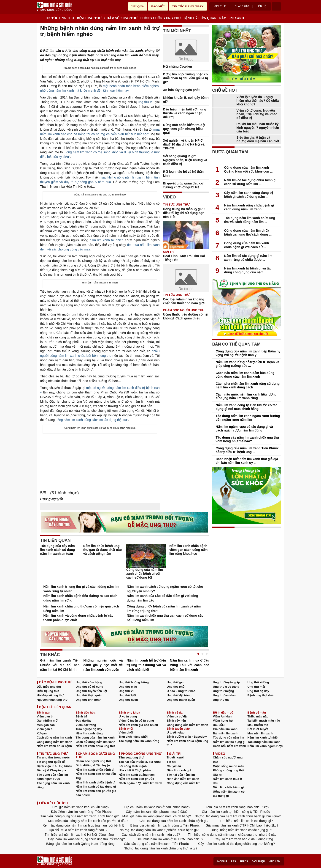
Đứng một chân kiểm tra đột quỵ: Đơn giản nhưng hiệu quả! (184, 129)
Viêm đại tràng (86, 725)
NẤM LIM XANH (232, 18)
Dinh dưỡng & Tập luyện (93, 765)
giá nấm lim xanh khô (74, 807)
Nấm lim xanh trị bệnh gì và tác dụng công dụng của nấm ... (248, 270)
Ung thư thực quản (89, 695)
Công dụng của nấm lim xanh (187, 725)
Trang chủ (40, 17)
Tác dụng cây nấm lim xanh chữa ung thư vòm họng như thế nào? (247, 439)
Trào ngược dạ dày (89, 729)
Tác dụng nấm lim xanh (264, 742)
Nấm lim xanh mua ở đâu (227, 781)
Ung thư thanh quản (181, 700)
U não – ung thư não (181, 691)
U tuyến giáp (176, 732)
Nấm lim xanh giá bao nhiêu (138, 725)
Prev (44, 658)
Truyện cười (175, 757)
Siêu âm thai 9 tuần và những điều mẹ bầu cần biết (258, 139)
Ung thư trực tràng (226, 687)
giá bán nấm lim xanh (155, 825)
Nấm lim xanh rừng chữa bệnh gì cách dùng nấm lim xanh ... (249, 207)
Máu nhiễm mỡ (258, 725)
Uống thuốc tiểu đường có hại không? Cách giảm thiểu (186, 316)
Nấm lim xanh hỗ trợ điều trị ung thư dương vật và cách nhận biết (146, 665)
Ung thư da (221, 700)
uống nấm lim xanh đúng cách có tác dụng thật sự (91, 420)
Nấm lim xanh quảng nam (137, 775)
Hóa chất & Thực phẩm (135, 770)
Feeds (244, 861)
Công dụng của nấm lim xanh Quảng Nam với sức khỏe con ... (248, 169)
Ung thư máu (128, 687)
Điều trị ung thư (48, 691)
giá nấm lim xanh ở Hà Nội (78, 835)
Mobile (222, 861)
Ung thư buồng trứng (134, 682)
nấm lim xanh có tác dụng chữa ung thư (234, 844)
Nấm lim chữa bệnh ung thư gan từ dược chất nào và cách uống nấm (103, 550)
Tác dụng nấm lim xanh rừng (139, 741)
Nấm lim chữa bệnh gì (228, 787)
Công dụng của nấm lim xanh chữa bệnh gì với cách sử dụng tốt (145, 574)
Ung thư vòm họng (89, 682)
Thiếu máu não (258, 716)
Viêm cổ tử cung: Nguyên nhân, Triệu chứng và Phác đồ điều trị (257, 114)
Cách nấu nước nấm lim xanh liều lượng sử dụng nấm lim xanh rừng (246, 396)
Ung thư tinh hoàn (89, 700)
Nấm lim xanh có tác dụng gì (96, 787)
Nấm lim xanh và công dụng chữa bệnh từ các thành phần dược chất (78, 618)
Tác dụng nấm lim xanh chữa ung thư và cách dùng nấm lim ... (250, 220)
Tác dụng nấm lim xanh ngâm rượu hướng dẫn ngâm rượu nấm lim (248, 418)
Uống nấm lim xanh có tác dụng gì (229, 794)
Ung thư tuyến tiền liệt (91, 691)
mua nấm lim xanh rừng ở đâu (82, 830)
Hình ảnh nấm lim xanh (183, 779)
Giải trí (169, 252)
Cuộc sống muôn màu (229, 766)
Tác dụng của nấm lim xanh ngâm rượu (52, 777)
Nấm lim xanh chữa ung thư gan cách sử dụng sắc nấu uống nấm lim (165, 618)
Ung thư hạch (128, 700)
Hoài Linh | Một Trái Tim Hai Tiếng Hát (184, 258)
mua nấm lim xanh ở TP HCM (233, 825)
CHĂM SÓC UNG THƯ (121, 18)
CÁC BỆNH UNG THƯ (55, 682)
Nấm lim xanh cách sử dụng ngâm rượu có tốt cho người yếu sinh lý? (165, 589)
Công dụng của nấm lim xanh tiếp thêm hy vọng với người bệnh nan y (248, 353)
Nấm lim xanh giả (179, 770)
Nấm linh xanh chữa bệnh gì (96, 782)
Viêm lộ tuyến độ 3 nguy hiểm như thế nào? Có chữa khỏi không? (258, 101)
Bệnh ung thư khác (261, 695)
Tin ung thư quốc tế (51, 762)
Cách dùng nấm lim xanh (54, 738)
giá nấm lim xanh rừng (230, 807)
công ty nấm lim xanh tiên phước (93, 821)
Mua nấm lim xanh (260, 733)
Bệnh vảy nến (176, 721)
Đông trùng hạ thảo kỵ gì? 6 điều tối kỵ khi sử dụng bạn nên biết (184, 213)
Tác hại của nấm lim (181, 775)
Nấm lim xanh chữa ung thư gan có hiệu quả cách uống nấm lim (81, 609)
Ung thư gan (176, 682)
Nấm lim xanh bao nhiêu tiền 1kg (96, 776)
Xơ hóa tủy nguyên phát (181, 90)
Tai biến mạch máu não (264, 721)
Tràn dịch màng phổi (133, 737)
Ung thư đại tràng (179, 695)
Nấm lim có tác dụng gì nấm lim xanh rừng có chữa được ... (248, 258)
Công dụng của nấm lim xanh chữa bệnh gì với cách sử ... (247, 245)
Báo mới (158, 6)
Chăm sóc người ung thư (93, 761)
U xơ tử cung (128, 716)
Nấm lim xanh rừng (89, 733)
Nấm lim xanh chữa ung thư (95, 746)
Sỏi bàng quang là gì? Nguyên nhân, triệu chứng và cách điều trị (185, 160)
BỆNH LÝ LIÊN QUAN (200, 18)
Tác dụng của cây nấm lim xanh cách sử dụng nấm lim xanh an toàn (58, 550)
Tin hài (172, 762)
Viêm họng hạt (223, 721)
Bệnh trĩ (81, 716)
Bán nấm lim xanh (226, 733)
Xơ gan (42, 733)
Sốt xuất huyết (258, 729)
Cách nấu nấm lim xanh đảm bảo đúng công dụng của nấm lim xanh (245, 375)
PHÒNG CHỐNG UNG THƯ (160, 18)
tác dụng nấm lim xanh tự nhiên (154, 830)
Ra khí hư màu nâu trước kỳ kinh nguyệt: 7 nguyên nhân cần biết (258, 128)
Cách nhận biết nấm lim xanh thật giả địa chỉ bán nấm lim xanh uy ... (247, 461)
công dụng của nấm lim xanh (75, 816)
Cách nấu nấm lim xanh (230, 746)
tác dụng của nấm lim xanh (167, 821)
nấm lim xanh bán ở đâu (154, 807)
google (157, 44)
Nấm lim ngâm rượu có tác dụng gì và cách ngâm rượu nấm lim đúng (244, 429)
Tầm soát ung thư (131, 757)
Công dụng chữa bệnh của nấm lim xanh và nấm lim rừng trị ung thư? (164, 609)
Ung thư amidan (224, 695)
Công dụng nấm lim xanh (55, 742)
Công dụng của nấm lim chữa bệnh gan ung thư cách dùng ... (248, 232)
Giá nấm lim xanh (225, 729)
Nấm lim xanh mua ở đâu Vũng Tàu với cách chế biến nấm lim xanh (190, 665)
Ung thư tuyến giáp (227, 682)
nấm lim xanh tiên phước (151, 812)
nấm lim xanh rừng (80, 812)
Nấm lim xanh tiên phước (136, 779)
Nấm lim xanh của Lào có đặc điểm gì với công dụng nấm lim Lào (162, 598)
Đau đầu (219, 725)
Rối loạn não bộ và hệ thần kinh (183, 174)
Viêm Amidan (222, 716)
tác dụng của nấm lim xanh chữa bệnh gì (235, 816)
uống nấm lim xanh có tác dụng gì (244, 830)
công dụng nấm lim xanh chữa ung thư (230, 835)
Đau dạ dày (84, 721)
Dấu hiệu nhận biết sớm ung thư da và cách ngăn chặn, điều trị (185, 113)
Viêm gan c (45, 729)
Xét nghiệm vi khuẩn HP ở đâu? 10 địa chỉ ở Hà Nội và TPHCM (184, 144)
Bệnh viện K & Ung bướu (54, 766)
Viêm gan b (45, 716)
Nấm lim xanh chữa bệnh (54, 746)
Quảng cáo (242, 6)
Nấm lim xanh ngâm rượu (265, 746)
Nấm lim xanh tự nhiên (264, 738)
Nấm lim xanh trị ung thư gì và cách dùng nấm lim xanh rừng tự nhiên (81, 589)
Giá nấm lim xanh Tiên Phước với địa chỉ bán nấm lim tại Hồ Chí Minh (60, 665)
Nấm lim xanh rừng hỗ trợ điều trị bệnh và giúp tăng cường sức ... (248, 364)
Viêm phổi (126, 732)
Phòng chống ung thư (228, 770)
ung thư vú (146, 102)
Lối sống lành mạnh (133, 766)
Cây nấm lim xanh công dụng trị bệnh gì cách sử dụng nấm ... (249, 195)
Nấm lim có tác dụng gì (229, 742)
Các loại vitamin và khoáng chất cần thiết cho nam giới (184, 301)
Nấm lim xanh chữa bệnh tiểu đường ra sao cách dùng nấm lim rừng (80, 598)
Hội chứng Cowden (178, 66)
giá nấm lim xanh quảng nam (151, 816)
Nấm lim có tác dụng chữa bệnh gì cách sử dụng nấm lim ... (250, 182)
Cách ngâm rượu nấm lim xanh (140, 783)
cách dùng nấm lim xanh (147, 835)
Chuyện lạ (174, 766)
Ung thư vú (127, 691)
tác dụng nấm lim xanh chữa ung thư (161, 848)
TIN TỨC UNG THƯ (60, 18)
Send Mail (151, 44)
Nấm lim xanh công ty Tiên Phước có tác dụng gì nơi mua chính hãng (247, 407)
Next (205, 659)
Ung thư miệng (224, 691)
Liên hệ (261, 6)
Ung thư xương (258, 682)
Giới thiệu (221, 6)
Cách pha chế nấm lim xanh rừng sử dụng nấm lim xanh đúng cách (248, 385)
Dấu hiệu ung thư (49, 687)
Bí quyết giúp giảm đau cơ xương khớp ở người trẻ (183, 185)
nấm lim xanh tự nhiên (107, 240)
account (276, 6)
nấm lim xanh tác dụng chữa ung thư (82, 839)
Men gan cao (46, 725)
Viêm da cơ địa (177, 716)
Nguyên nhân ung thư (52, 700)
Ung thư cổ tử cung (90, 687)
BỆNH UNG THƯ (89, 18)
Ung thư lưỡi (128, 695)
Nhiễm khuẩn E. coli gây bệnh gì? (186, 100)
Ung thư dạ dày (258, 691)
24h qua (138, 6)
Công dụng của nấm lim (184, 783)
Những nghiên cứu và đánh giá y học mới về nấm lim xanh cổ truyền (103, 665)
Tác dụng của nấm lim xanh (95, 738)
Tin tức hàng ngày (188, 6)
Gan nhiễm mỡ (47, 721)
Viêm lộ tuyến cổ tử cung (136, 721)
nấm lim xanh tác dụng (250, 821)
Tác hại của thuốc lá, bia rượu (140, 762)
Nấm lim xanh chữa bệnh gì (95, 770)
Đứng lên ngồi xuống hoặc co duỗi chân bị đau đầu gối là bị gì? (186, 78)
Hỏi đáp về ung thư (50, 695)
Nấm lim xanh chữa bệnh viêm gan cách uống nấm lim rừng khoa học (188, 550)
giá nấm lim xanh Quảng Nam (77, 844)
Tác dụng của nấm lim (229, 738)
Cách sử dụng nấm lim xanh (96, 742)
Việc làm (274, 861)
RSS (233, 861)
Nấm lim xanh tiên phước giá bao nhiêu (96, 793)
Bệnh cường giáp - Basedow (187, 737)
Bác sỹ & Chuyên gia (51, 770)
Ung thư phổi (176, 687)
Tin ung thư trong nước (53, 757)
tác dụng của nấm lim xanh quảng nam (79, 825)
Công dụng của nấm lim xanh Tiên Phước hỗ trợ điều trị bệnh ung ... (247, 450)
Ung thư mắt (256, 687)
